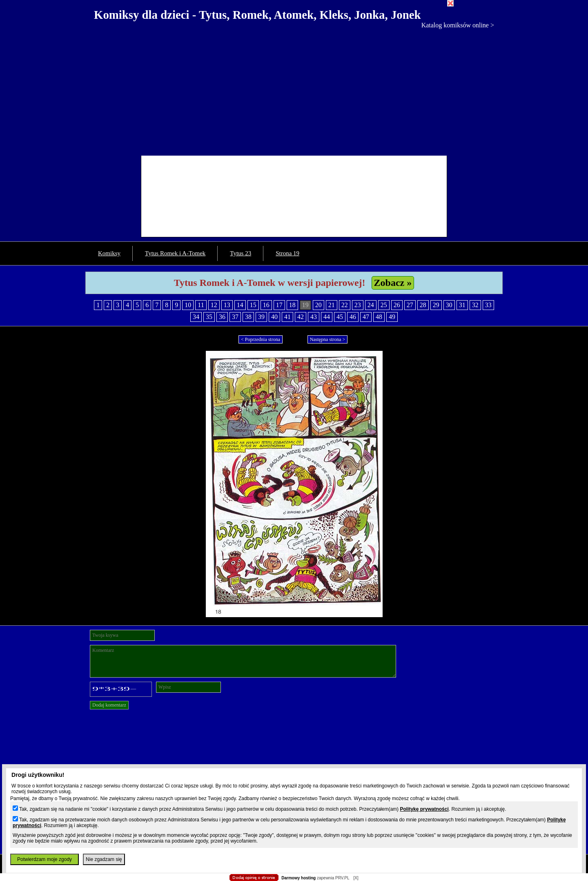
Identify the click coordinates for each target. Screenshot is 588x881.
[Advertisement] (294, 90)
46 (353, 317)
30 (449, 305)
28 (423, 305)
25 (384, 305)
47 (366, 317)
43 (314, 317)
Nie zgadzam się (104, 859)
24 (371, 305)
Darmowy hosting (298, 878)
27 (410, 305)
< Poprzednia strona (261, 339)
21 (332, 305)
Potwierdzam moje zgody (45, 859)
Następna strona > (328, 339)
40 (274, 317)
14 (240, 305)
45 (340, 317)
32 (475, 305)
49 (392, 317)
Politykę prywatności (424, 809)
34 (196, 317)
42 (301, 317)
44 (327, 317)
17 (279, 305)
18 (292, 305)
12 (214, 305)
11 (201, 305)
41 (287, 317)
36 (222, 317)
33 (488, 305)
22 (345, 305)
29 (436, 305)
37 (235, 317)
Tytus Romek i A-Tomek (175, 253)
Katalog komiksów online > (458, 25)
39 (261, 317)
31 (462, 305)
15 (253, 305)
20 (318, 305)
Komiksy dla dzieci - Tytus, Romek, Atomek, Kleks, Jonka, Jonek (257, 15)
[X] (356, 878)
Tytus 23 (241, 253)
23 (358, 305)
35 (209, 317)
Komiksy (109, 253)
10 (188, 305)
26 (397, 305)
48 (379, 317)
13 (227, 305)
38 (248, 317)
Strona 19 (287, 253)
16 (266, 305)
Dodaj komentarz (109, 705)
